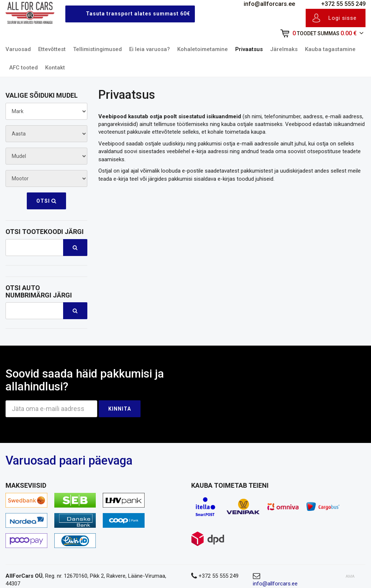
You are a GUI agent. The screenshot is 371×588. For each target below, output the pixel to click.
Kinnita (120, 409)
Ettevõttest (52, 49)
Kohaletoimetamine (203, 49)
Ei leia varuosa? (150, 49)
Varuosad (18, 49)
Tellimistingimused (97, 49)
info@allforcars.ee (263, 4)
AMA (350, 576)
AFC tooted (23, 68)
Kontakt (55, 68)
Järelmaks (284, 49)
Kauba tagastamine (330, 49)
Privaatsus (249, 49)
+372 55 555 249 (337, 4)
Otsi (46, 201)
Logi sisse (334, 18)
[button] (317, 34)
